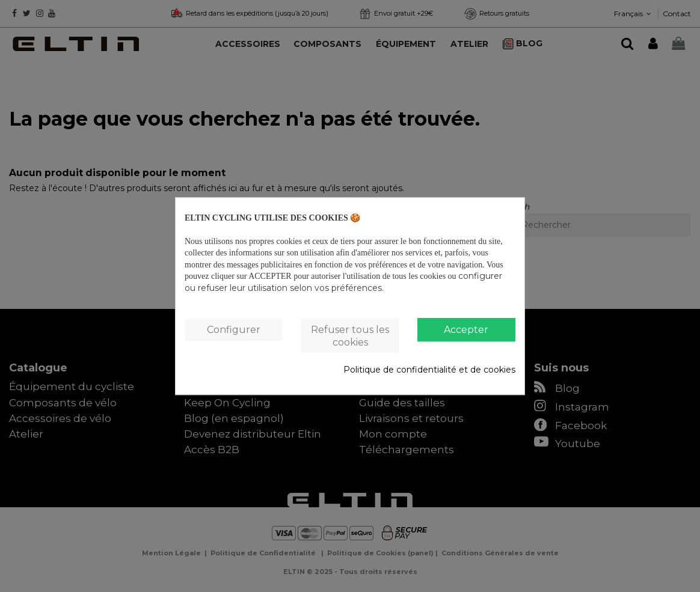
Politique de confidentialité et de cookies (429, 370)
